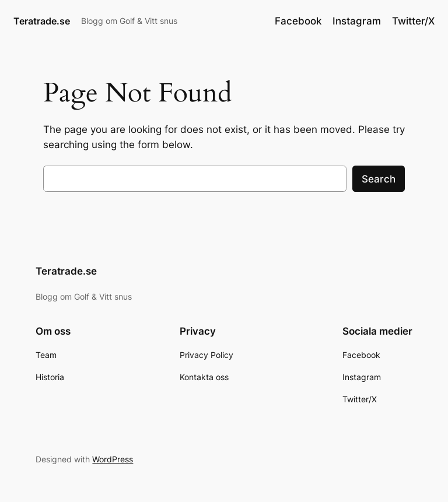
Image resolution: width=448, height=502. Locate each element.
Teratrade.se (42, 21)
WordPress (113, 459)
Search (379, 179)
